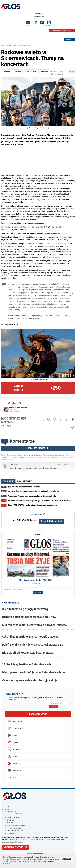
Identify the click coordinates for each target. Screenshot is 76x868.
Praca (12, 735)
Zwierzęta (13, 763)
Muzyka (6, 71)
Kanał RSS (10, 833)
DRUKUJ (72, 72)
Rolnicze (13, 756)
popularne (8, 481)
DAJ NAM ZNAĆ (38, 514)
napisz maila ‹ (13, 410)
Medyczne (13, 749)
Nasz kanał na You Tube (15, 831)
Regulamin (10, 820)
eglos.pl (39, 14)
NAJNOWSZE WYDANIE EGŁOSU (62, 30)
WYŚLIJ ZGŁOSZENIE (13, 847)
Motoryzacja (14, 721)
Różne (12, 777)
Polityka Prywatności (14, 828)
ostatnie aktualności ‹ (15, 411)
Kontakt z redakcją (13, 817)
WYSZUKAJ (38, 592)
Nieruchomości (15, 728)
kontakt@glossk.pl (51, 521)
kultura (44, 71)
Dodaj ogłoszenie (38, 714)
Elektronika (14, 770)
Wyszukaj (69, 39)
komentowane (24, 481)
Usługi (12, 742)
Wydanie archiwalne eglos (16, 825)
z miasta (17, 71)
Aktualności (17, 46)
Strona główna (6, 46)
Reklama (10, 823)
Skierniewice (39, 16)
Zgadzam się (68, 859)
